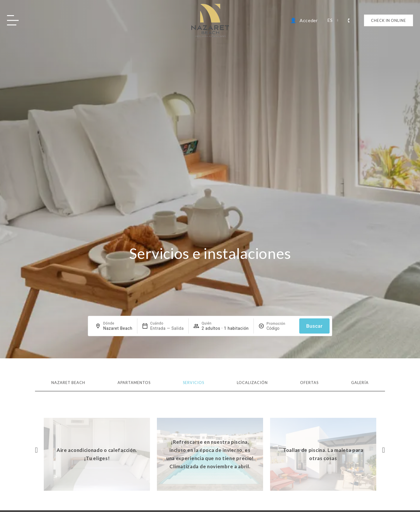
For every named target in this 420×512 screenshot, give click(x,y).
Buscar (314, 326)
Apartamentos (134, 383)
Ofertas (309, 383)
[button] (36, 450)
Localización (252, 383)
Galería (360, 383)
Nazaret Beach (68, 383)
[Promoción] (281, 328)
